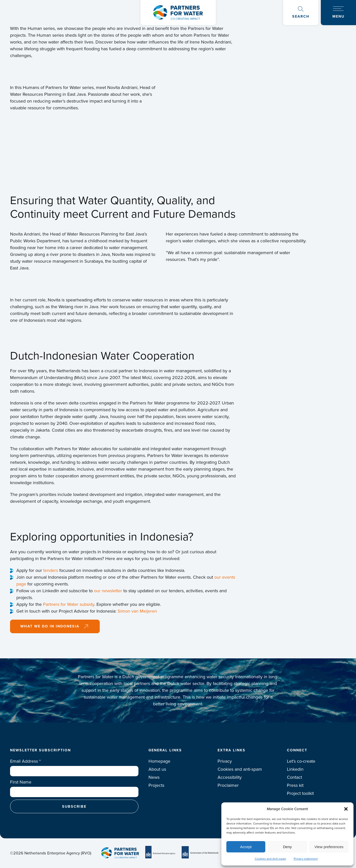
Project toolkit (300, 793)
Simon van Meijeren (137, 611)
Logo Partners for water (178, 13)
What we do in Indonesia (50, 626)
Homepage (159, 761)
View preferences (329, 847)
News (154, 777)
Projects (156, 785)
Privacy (225, 761)
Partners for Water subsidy (69, 604)
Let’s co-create (301, 761)
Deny (287, 847)
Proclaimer (228, 785)
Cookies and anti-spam (240, 769)
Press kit (295, 785)
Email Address (25, 761)
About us (157, 769)
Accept (246, 847)
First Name (21, 782)
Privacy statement (306, 859)
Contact (294, 777)
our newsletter (108, 591)
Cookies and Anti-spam (270, 859)
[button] (346, 809)
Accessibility (230, 777)
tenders (51, 570)
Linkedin (295, 769)
